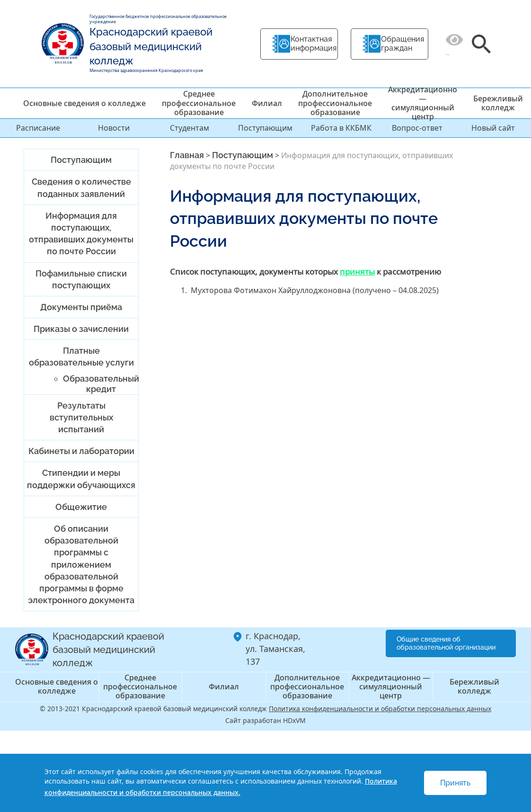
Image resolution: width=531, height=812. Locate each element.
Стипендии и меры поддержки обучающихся (81, 479)
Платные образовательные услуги (81, 357)
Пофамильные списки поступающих (81, 279)
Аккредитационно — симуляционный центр (423, 103)
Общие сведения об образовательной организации (446, 643)
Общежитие (81, 507)
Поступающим (265, 128)
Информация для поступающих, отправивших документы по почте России (81, 234)
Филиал (267, 103)
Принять (455, 783)
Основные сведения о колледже (84, 103)
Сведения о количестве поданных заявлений (81, 187)
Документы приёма (81, 307)
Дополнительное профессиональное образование (335, 103)
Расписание (38, 128)
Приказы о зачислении (81, 329)
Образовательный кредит (101, 384)
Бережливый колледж (498, 103)
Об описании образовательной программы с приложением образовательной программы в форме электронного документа (81, 564)
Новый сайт (493, 128)
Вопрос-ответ (417, 128)
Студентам (190, 128)
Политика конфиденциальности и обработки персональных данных (380, 709)
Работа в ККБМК (341, 128)
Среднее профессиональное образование (199, 103)
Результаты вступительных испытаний (81, 417)
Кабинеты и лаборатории (81, 451)
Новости (114, 128)
